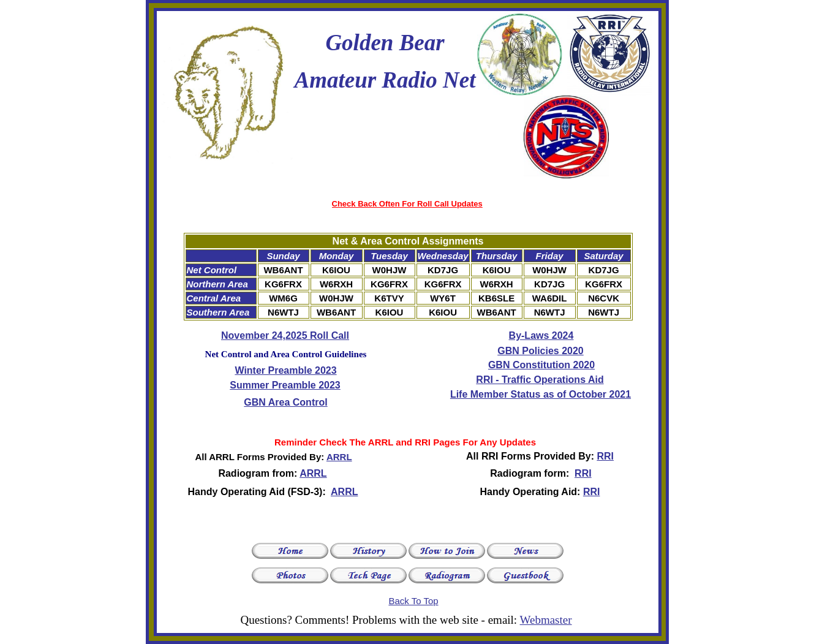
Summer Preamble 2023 (285, 385)
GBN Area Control (285, 402)
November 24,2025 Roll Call (285, 335)
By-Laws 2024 (541, 335)
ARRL (339, 457)
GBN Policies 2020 (541, 351)
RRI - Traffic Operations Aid (540, 380)
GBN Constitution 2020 (541, 365)
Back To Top (413, 601)
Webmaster (546, 620)
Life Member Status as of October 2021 (541, 394)
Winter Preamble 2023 (285, 370)
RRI (605, 456)
